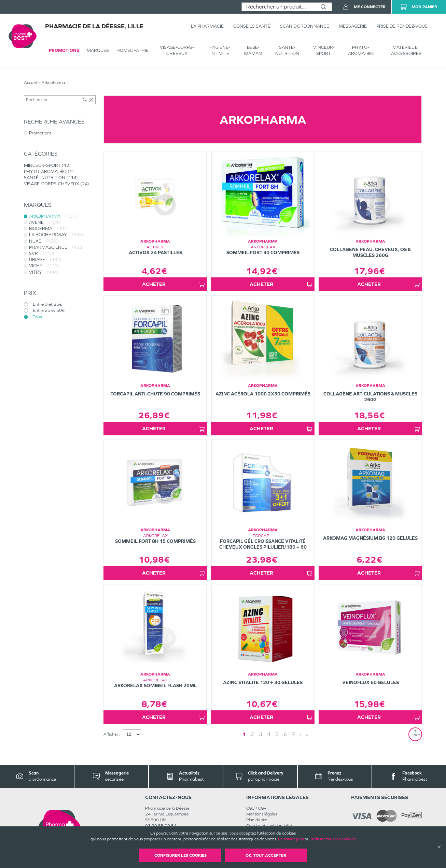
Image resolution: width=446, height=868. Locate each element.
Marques (98, 50)
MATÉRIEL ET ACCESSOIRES (406, 50)
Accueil (31, 83)
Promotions (64, 50)
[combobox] (278, 7)
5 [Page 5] (277, 734)
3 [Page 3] (261, 734)
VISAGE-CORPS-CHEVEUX (177, 50)
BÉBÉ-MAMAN (253, 50)
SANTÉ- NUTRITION (287, 50)
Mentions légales (262, 814)
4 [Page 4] (269, 734)
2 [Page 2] (252, 734)
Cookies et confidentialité (269, 826)
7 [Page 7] (293, 734)
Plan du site (257, 820)
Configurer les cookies (180, 855)
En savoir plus (291, 839)
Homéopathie (133, 50)
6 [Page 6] (285, 734)
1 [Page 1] (244, 734)
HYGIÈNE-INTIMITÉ (220, 50)
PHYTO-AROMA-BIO (361, 50)
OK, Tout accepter (266, 855)
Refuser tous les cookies (333, 839)
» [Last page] (307, 734)
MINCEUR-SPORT (324, 50)
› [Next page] (301, 734)
